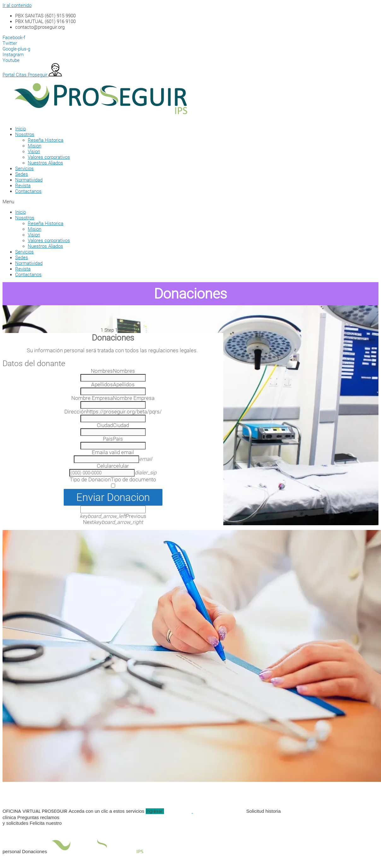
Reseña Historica (46, 140)
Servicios (24, 169)
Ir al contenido (17, 5)
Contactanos (28, 191)
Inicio (21, 129)
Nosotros (25, 134)
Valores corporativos (49, 157)
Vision (34, 152)
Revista (23, 186)
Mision (35, 146)
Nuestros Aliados (45, 163)
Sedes (22, 174)
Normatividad (29, 180)
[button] (182, 202)
